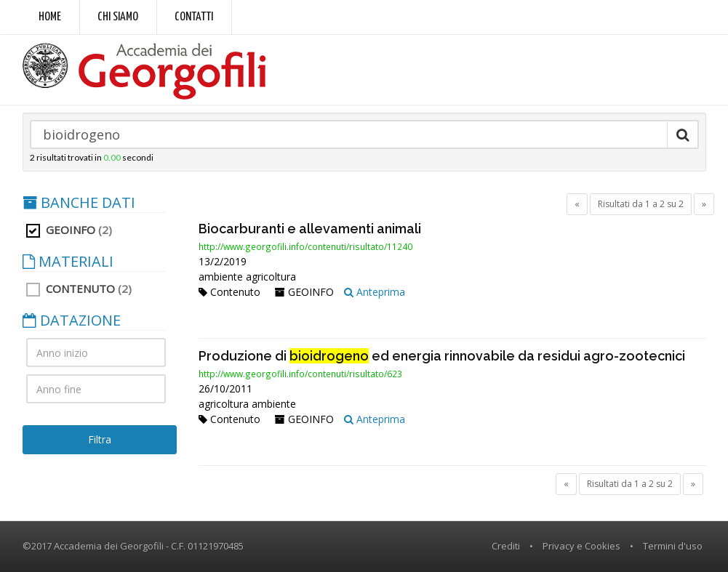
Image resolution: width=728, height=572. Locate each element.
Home (50, 17)
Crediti (506, 546)
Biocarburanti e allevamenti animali (310, 229)
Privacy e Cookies (581, 546)
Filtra (100, 439)
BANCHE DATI (79, 203)
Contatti (194, 17)
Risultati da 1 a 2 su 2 (641, 204)
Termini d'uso (673, 546)
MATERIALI (68, 262)
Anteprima (375, 292)
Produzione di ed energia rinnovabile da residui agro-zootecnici (442, 356)
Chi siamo (118, 17)
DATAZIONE (72, 321)
